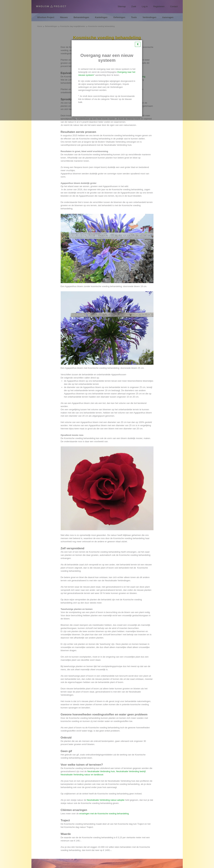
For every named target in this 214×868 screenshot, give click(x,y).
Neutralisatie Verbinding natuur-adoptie (106, 800)
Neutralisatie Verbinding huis (101, 771)
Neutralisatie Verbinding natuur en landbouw (82, 775)
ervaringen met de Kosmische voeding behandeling (104, 814)
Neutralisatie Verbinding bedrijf (131, 771)
